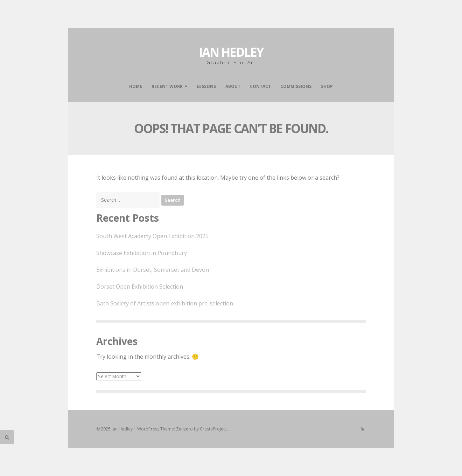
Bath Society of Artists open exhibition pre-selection (165, 303)
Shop (327, 86)
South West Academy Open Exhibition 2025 (152, 236)
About (233, 86)
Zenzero (184, 429)
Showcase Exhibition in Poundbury (142, 253)
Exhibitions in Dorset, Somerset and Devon (153, 270)
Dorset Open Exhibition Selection (140, 287)
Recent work (167, 86)
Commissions (296, 86)
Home (136, 86)
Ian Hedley (231, 52)
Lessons (206, 86)
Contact (260, 86)
